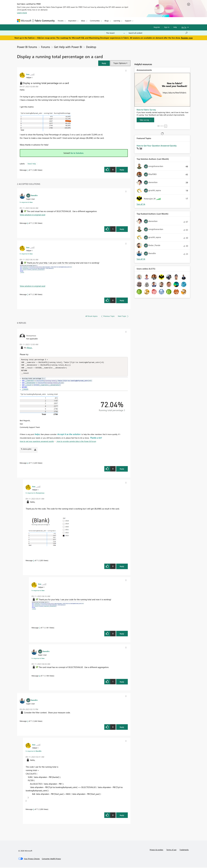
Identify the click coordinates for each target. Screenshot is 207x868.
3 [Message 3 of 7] (34, 810)
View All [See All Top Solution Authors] (141, 204)
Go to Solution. (77, 153)
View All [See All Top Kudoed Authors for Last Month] (141, 259)
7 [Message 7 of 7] (28, 294)
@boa (29, 348)
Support (128, 21)
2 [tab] (160, 126)
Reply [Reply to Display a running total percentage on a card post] (122, 170)
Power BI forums (27, 47)
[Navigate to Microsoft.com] (24, 21)
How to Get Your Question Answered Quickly (157, 146)
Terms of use (171, 850)
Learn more (22, 13)
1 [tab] (158, 126)
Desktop (91, 47)
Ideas (83, 21)
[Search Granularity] (115, 33)
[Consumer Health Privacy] (51, 859)
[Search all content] (158, 33)
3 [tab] (161, 126)
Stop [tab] (166, 126)
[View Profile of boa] (28, 74)
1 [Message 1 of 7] (28, 170)
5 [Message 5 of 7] (34, 561)
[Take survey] (145, 120)
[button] (104, 63)
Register (157, 27)
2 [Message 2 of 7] (28, 722)
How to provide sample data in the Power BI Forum (76, 442)
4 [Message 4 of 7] (28, 464)
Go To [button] (184, 27)
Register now (187, 38)
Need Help (32, 164)
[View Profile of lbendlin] (34, 195)
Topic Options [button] (120, 63)
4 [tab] (163, 126)
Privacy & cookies (156, 850)
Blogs (107, 21)
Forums (61, 21)
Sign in (167, 27)
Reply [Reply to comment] (122, 229)
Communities (95, 21)
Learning (117, 21)
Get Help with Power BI (68, 47)
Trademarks (184, 850)
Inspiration (72, 21)
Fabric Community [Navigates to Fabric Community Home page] (45, 21)
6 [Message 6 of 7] (28, 223)
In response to (26, 202)
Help (175, 27)
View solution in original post (33, 215)
